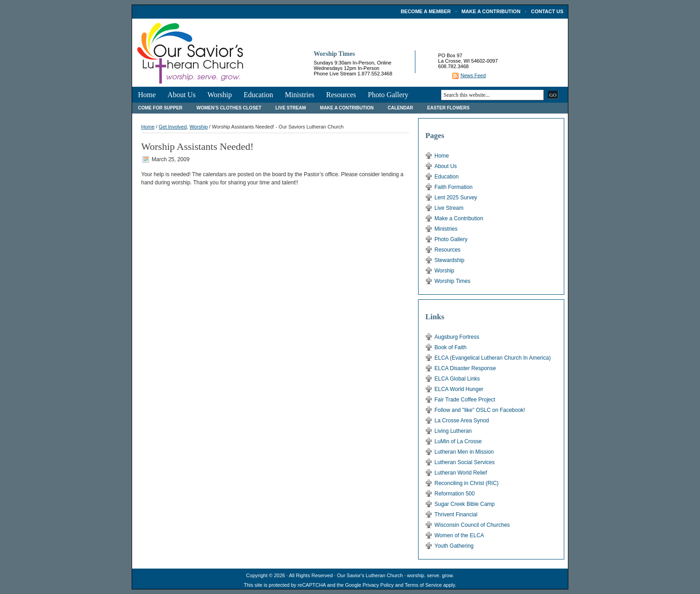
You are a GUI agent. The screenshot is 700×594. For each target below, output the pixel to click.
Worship (220, 95)
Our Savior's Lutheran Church (370, 575)
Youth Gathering (454, 546)
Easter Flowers (448, 108)
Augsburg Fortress (457, 337)
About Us (182, 95)
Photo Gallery (388, 95)
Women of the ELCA (459, 535)
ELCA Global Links (457, 379)
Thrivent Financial (456, 515)
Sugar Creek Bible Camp (465, 504)
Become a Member (426, 11)
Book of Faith (451, 347)
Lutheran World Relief (461, 473)
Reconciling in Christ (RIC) (466, 483)
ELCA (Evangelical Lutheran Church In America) (493, 358)
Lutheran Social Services (465, 462)
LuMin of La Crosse (458, 441)
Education (259, 95)
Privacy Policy (378, 585)
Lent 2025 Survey (456, 198)
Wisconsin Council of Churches (472, 525)
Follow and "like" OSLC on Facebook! (480, 410)
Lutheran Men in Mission (464, 452)
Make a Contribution (491, 11)
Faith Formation (454, 187)
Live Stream (291, 108)
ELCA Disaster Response (465, 368)
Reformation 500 (455, 494)
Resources (341, 95)
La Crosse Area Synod (462, 421)
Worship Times (452, 281)
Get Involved (173, 127)
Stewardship (449, 260)
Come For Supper (160, 108)
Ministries (300, 95)
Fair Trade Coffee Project (465, 400)
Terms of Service (423, 585)
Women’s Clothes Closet (229, 108)
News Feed (473, 75)
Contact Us (547, 11)
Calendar (400, 108)
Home (147, 95)
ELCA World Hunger (459, 389)
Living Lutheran (453, 431)
